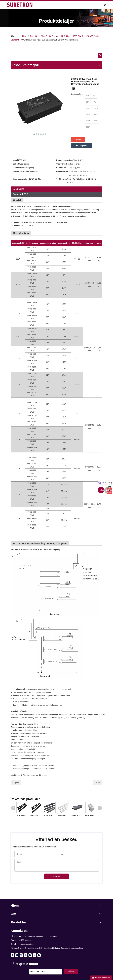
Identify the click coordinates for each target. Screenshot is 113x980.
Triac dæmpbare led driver (33, 775)
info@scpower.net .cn (25, 944)
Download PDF (20, 194)
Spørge (78, 139)
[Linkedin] (17, 955)
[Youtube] (26, 955)
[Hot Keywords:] (100, 55)
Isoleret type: (18, 164)
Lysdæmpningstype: (65, 160)
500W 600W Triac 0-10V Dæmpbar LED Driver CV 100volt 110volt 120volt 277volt (77, 816)
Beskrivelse (19, 189)
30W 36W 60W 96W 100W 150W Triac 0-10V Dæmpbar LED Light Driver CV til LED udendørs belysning (50, 816)
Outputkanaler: (19, 168)
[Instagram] (30, 955)
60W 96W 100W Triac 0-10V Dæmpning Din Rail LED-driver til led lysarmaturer (91, 816)
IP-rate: (59, 168)
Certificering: (62, 179)
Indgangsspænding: (21, 171)
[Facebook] (12, 955)
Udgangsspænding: (21, 179)
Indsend (57, 876)
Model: (15, 160)
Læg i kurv (83, 146)
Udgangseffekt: (63, 171)
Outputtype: (61, 164)
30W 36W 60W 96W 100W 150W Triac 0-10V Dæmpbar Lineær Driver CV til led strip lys (63, 816)
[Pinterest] (35, 955)
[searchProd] (54, 55)
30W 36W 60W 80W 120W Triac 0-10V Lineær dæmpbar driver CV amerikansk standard (36, 816)
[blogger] (39, 955)
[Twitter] (21, 955)
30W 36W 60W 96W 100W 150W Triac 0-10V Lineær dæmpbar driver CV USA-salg (22, 816)
